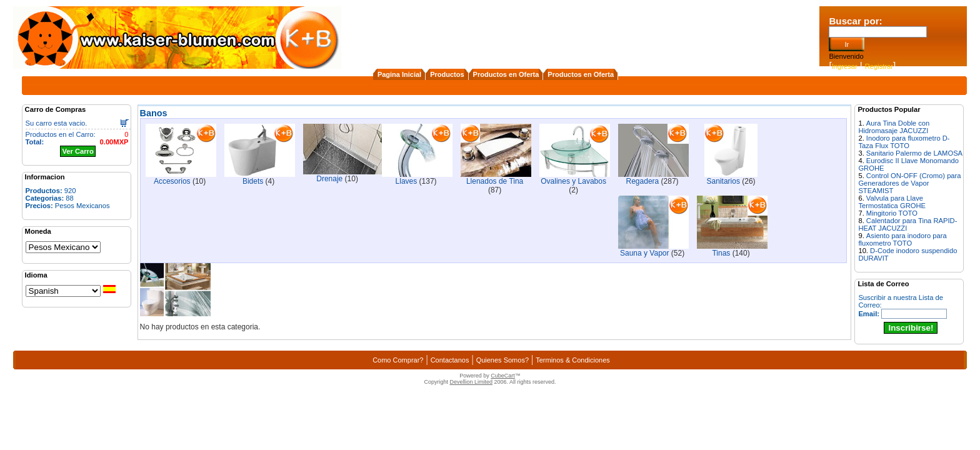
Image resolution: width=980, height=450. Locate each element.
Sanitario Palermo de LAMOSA (914, 153)
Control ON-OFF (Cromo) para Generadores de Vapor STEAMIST (909, 183)
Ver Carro (77, 151)
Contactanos (450, 360)
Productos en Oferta (506, 74)
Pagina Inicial (399, 74)
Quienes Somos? (502, 360)
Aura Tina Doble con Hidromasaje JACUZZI (894, 127)
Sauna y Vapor (645, 253)
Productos (447, 74)
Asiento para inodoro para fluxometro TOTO (902, 239)
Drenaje (329, 179)
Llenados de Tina (495, 181)
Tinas (721, 253)
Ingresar (845, 66)
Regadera (643, 181)
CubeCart (503, 376)
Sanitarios (723, 181)
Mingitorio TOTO (892, 213)
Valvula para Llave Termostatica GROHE (892, 202)
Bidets (253, 181)
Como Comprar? (398, 360)
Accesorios (172, 181)
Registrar (879, 66)
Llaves (407, 181)
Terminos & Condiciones (573, 360)
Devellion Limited (471, 382)
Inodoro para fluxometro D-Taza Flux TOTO (904, 142)
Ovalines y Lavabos (573, 181)
